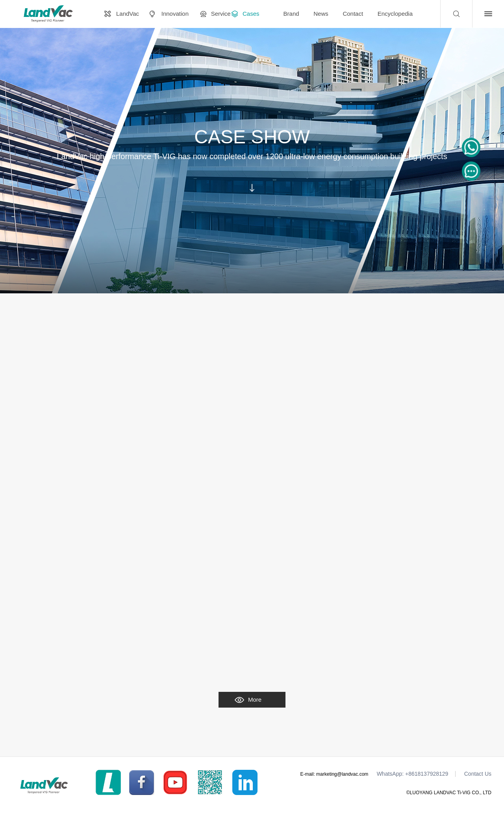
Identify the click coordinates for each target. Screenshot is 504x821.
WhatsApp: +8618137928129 (413, 774)
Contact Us (478, 774)
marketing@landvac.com (342, 774)
